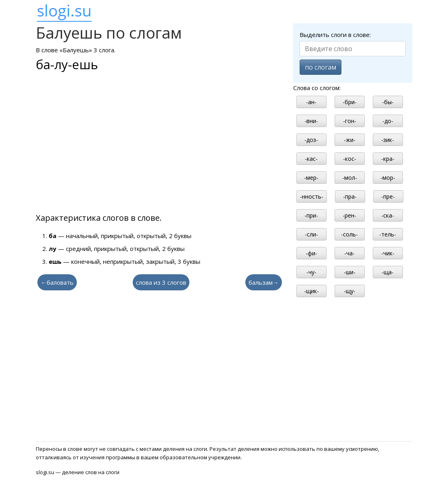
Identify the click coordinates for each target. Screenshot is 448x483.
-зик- (388, 140)
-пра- (350, 196)
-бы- (388, 102)
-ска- (388, 215)
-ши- (350, 272)
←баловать (57, 282)
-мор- (388, 178)
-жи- (350, 140)
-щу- (350, 291)
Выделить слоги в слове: (335, 35)
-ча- (349, 253)
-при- (311, 215)
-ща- (388, 272)
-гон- (350, 121)
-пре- (388, 196)
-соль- (349, 234)
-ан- (311, 102)
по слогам (321, 67)
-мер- (311, 178)
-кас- (311, 159)
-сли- (311, 234)
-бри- (350, 102)
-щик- (311, 291)
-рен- (349, 215)
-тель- (388, 234)
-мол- (350, 178)
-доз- (311, 140)
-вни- (311, 121)
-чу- (311, 272)
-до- (388, 121)
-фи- (311, 253)
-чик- (388, 253)
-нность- (312, 196)
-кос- (350, 159)
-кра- (388, 159)
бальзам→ (264, 282)
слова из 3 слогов (161, 282)
